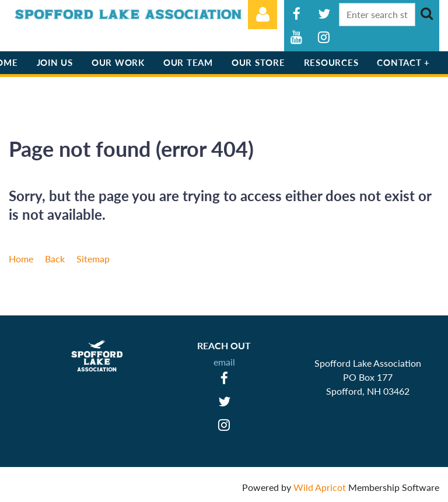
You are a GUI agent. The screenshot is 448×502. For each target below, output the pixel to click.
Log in (262, 15)
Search (426, 13)
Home (21, 259)
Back (55, 259)
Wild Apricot (320, 487)
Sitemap (93, 259)
